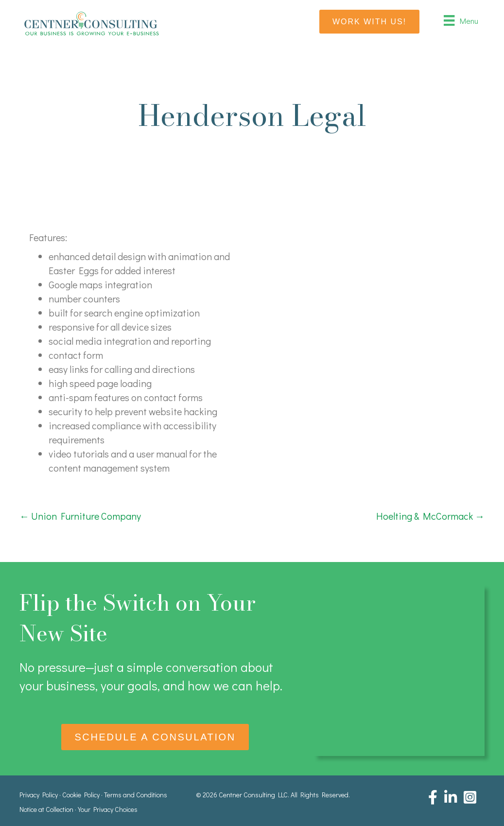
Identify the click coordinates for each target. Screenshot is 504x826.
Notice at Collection (46, 809)
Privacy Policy (39, 795)
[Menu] (461, 20)
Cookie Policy (81, 795)
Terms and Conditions (136, 795)
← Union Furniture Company (80, 516)
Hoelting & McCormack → (430, 516)
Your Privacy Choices (108, 809)
